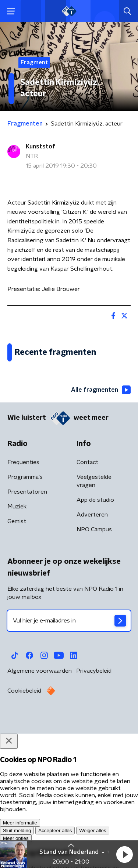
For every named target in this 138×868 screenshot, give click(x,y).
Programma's (25, 616)
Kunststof (40, 147)
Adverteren (92, 654)
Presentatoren (27, 631)
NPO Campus (94, 669)
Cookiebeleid (24, 830)
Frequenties (23, 601)
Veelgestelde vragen (94, 620)
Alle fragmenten (101, 529)
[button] (124, 854)
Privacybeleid (94, 810)
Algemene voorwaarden (40, 810)
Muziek (17, 646)
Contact (87, 601)
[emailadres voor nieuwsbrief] (69, 760)
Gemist (17, 661)
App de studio (95, 639)
